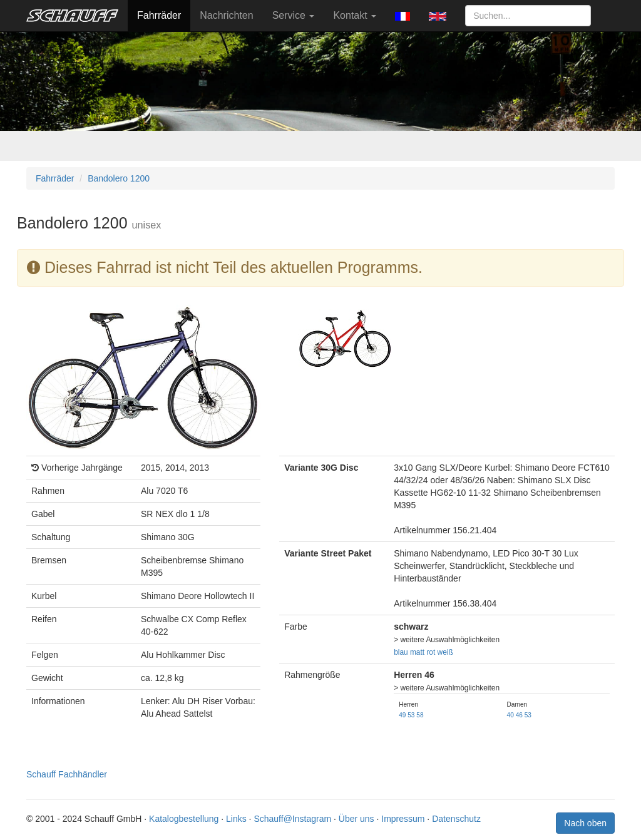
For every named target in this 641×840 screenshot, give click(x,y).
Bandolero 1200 (119, 178)
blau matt (409, 652)
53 (411, 715)
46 (519, 715)
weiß (445, 652)
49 (402, 715)
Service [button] (294, 15)
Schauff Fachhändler (67, 774)
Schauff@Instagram (292, 819)
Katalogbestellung (184, 819)
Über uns (356, 819)
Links (236, 819)
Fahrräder (159, 15)
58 (420, 715)
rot (431, 652)
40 (510, 715)
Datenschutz (456, 819)
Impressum (403, 819)
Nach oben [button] (585, 823)
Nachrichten (226, 15)
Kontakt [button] (355, 15)
